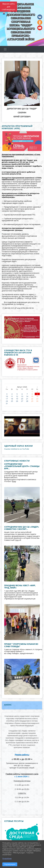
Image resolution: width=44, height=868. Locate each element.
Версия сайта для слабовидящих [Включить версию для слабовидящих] (9, 7)
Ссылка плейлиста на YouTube (17, 449)
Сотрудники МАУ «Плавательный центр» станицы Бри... (22, 466)
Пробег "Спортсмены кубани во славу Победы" (21, 645)
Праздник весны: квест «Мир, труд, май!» (20, 587)
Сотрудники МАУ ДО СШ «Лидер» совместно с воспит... (22, 528)
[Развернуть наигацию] (5, 49)
